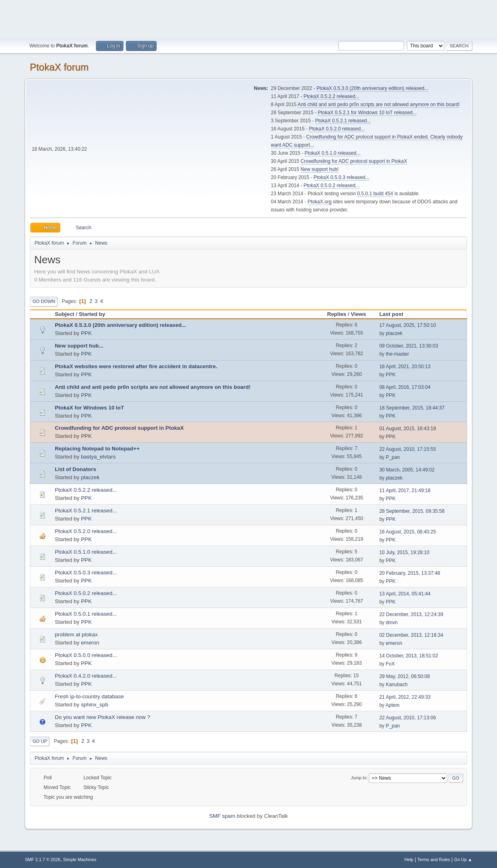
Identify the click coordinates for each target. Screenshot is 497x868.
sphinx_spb (95, 705)
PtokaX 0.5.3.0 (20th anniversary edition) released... (372, 88)
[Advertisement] (248, 18)
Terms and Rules (434, 859)
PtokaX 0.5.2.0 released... (337, 129)
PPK (86, 333)
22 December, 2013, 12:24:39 (411, 614)
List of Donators (75, 469)
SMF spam (222, 816)
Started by (92, 314)
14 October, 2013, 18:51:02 (409, 656)
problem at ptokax (76, 634)
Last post (395, 314)
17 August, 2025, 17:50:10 (408, 325)
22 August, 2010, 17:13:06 (408, 718)
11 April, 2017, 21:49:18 (405, 491)
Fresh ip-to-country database (89, 696)
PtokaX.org (320, 202)
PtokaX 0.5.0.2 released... (331, 186)
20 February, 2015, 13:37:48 (410, 573)
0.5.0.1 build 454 (375, 194)
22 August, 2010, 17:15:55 (408, 449)
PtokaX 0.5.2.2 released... (331, 96)
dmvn (392, 623)
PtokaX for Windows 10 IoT (89, 408)
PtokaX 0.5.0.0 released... (86, 655)
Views (359, 314)
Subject (64, 314)
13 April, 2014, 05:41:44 (405, 594)
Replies (337, 314)
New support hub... (79, 346)
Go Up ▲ (463, 859)
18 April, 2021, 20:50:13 (405, 367)
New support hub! (320, 169)
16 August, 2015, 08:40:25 (408, 532)
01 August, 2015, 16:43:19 (408, 429)
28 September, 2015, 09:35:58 (412, 511)
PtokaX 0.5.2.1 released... (343, 121)
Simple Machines (80, 859)
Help (409, 859)
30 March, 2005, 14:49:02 (407, 470)
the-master (397, 354)
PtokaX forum (59, 67)
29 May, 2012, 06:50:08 (405, 676)
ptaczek (394, 333)
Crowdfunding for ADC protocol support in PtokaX (354, 161)
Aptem (392, 705)
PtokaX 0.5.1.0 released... (333, 153)
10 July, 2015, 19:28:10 (404, 552)
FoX (390, 664)
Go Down (44, 301)
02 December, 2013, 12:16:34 (411, 635)
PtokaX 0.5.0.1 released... (86, 614)
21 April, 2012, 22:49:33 (405, 697)
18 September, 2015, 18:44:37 (412, 408)
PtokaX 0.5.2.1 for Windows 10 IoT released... (367, 113)
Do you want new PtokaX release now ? (102, 717)
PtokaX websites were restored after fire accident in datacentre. (136, 366)
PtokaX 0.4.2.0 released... (86, 676)
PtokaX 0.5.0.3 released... (342, 177)
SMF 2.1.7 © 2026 (42, 859)
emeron (90, 643)
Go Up (40, 741)
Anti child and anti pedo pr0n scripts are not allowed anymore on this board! (378, 105)
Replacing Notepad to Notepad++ (97, 449)
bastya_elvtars (98, 457)
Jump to (359, 778)
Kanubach (397, 685)
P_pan (393, 457)
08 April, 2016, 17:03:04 (405, 387)
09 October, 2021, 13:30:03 (409, 346)
